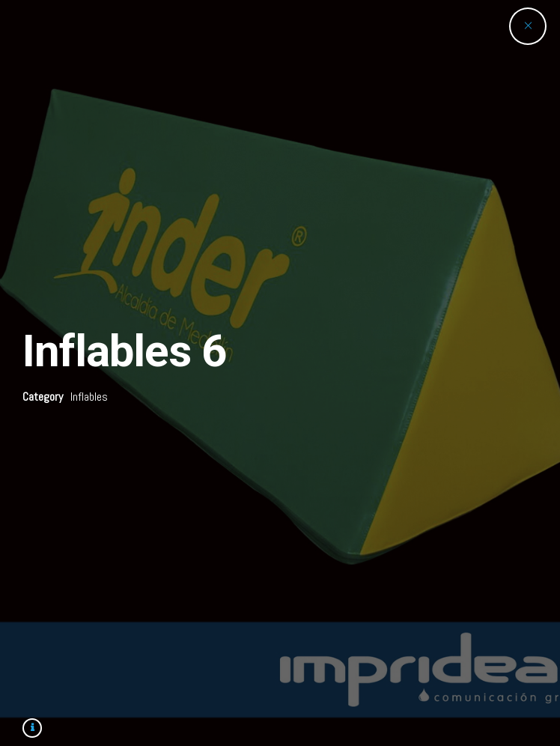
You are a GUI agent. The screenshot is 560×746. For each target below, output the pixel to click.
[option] (280, 373)
